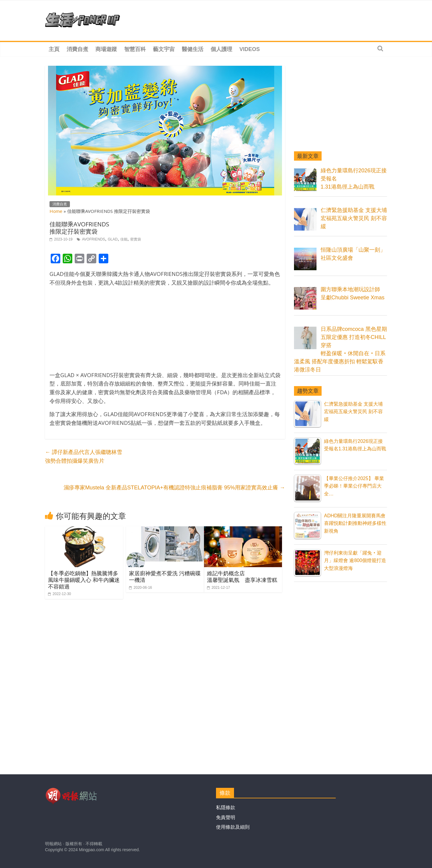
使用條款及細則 (233, 827)
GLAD (113, 239)
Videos (250, 49)
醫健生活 (193, 49)
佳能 (124, 239)
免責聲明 (226, 817)
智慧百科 (135, 49)
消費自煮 (77, 49)
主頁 (54, 49)
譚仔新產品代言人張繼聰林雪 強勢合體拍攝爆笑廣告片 (84, 457)
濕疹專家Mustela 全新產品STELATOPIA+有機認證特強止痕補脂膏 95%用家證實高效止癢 (174, 488)
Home (56, 211)
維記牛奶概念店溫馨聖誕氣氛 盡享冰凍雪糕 (242, 576)
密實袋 (136, 239)
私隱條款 (226, 808)
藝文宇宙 (164, 49)
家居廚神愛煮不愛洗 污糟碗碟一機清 (165, 576)
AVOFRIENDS (93, 239)
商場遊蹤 (106, 49)
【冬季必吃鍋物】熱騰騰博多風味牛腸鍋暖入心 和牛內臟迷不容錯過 (84, 580)
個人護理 (221, 49)
